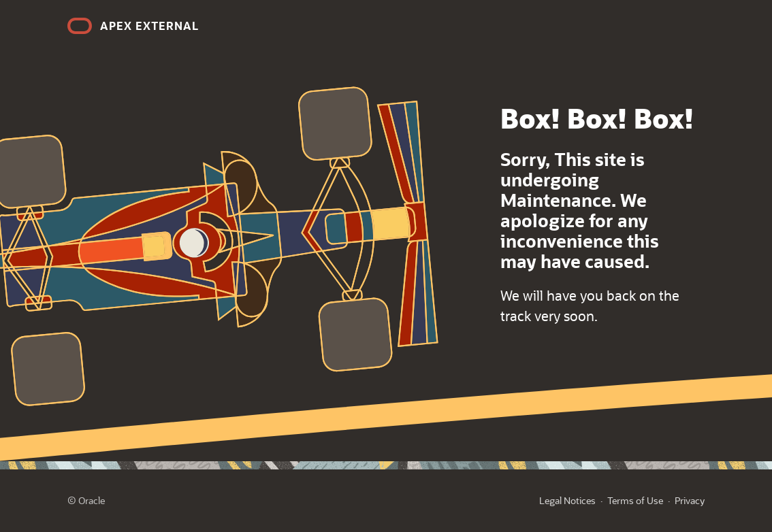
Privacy (690, 500)
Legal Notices (567, 500)
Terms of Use (635, 500)
